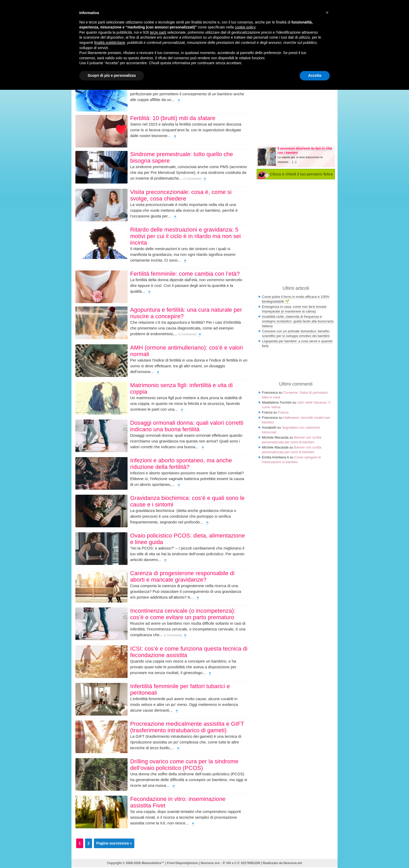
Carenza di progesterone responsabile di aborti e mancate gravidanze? (182, 576)
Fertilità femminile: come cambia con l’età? (185, 274)
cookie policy (245, 27)
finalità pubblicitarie (110, 43)
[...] (294, 162)
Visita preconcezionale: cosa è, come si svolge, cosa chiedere (181, 195)
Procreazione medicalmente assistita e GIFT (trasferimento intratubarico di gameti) (187, 727)
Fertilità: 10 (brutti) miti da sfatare (173, 118)
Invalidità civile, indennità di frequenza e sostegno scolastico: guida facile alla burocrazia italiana (298, 321)
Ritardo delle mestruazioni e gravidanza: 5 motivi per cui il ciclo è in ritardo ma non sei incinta (185, 236)
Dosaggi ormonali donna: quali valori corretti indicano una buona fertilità (187, 426)
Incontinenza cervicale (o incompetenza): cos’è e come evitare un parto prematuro (183, 614)
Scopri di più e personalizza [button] (112, 75)
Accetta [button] (315, 75)
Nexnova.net (293, 863)
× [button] (327, 13)
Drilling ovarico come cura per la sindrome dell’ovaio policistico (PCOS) (184, 765)
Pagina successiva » (114, 843)
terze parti (158, 32)
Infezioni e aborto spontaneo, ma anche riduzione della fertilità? (181, 464)
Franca (283, 412)
